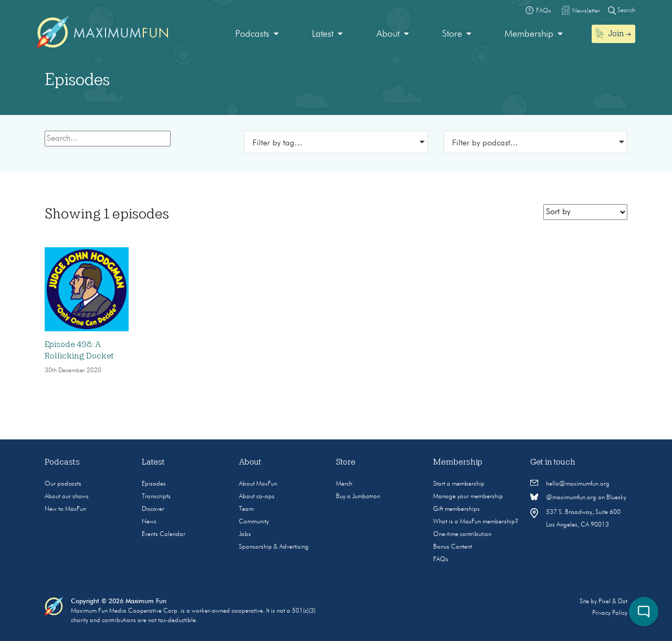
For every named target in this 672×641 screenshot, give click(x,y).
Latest (323, 34)
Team (246, 509)
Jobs (245, 534)
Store (452, 34)
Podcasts (252, 34)
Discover (153, 509)
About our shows (67, 497)
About (388, 34)
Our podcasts (63, 484)
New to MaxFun (65, 509)
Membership (529, 34)
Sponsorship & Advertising (274, 547)
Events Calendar (164, 534)
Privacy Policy (610, 613)
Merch (344, 484)
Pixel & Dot (613, 602)
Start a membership (459, 484)
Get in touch (553, 462)
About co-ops (257, 497)
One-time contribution (462, 534)
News (149, 522)
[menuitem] (257, 34)
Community (254, 522)
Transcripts (156, 497)
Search (622, 10)
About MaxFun (258, 484)
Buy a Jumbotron (358, 497)
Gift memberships (456, 509)
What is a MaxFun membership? (476, 522)
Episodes (154, 484)
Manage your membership (468, 497)
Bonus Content (453, 547)
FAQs (441, 560)
